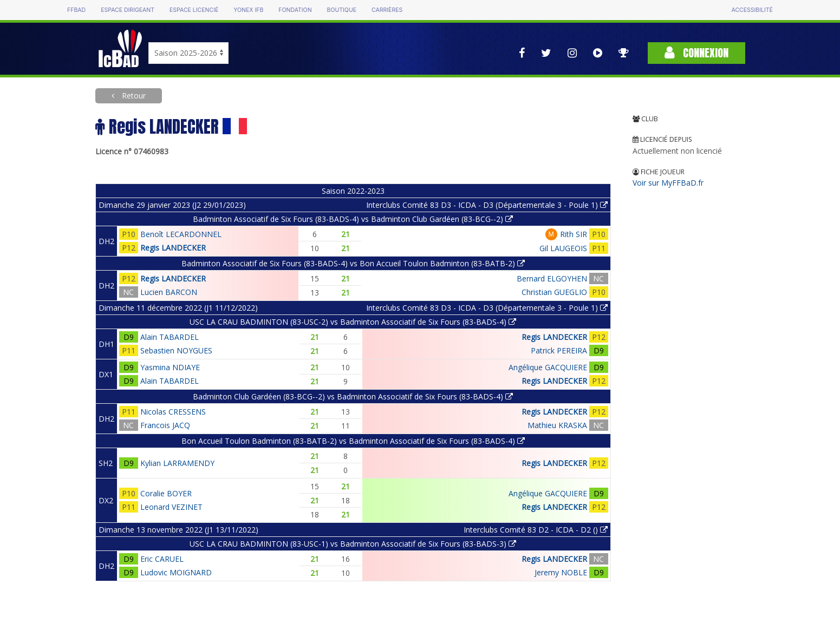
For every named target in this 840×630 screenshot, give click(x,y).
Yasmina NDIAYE (170, 367)
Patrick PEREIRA (559, 350)
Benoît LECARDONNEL (181, 234)
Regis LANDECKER (173, 248)
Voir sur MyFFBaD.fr (668, 183)
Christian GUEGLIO (554, 292)
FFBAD (76, 10)
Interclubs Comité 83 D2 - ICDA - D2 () (536, 530)
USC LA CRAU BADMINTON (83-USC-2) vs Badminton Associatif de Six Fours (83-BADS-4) (353, 322)
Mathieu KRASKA (557, 425)
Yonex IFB (248, 10)
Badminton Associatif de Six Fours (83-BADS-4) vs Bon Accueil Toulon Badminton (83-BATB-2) (353, 263)
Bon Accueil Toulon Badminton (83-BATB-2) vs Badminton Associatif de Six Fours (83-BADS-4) (353, 441)
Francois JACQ (165, 425)
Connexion (696, 53)
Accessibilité (752, 10)
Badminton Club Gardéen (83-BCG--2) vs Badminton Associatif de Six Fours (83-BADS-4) (353, 396)
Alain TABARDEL (170, 337)
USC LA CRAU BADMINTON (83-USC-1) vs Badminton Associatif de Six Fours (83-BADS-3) (353, 544)
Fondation (295, 10)
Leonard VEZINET (171, 507)
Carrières (387, 10)
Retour (133, 96)
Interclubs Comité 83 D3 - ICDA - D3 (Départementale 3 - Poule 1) (487, 205)
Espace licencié (194, 10)
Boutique (342, 10)
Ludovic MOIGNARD (176, 572)
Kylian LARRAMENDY (177, 463)
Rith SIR (574, 234)
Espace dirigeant (128, 10)
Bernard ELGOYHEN (552, 278)
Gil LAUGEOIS (563, 248)
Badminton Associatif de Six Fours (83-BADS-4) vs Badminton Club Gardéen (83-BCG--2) (353, 219)
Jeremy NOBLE (561, 572)
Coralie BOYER (166, 493)
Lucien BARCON (169, 292)
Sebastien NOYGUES (176, 350)
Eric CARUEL (162, 559)
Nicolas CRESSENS (173, 412)
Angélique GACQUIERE (548, 367)
